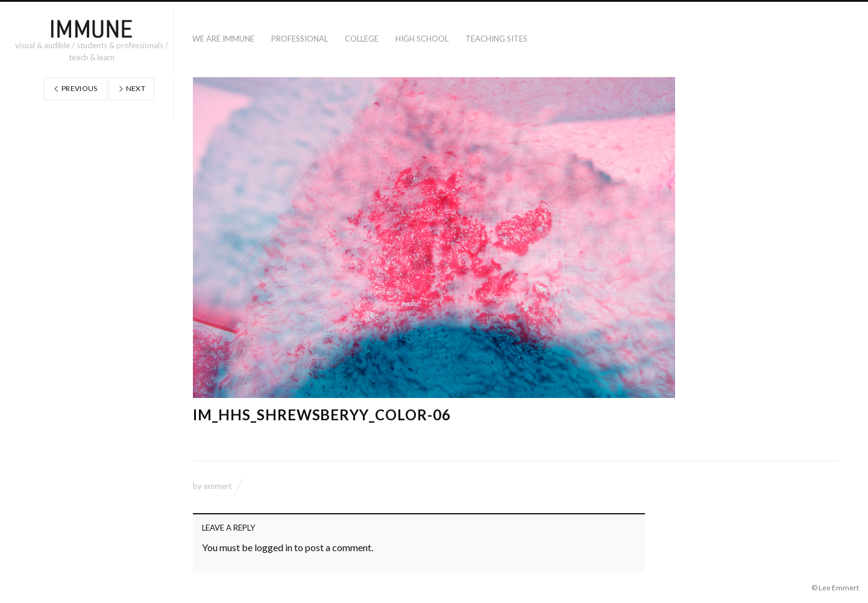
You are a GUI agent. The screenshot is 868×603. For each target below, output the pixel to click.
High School (422, 39)
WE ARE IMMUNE (223, 39)
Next (131, 88)
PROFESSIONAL (300, 39)
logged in (273, 547)
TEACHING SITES (496, 39)
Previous (75, 88)
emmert (218, 486)
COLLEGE (362, 39)
